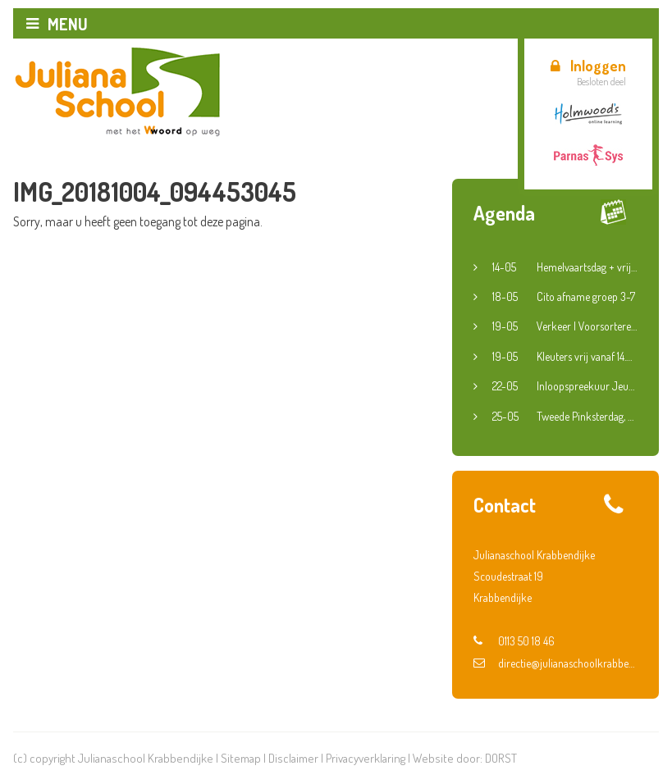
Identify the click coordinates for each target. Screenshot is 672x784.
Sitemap (241, 758)
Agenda (504, 213)
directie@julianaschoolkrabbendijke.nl (555, 663)
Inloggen (588, 66)
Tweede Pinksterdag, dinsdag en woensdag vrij (565, 417)
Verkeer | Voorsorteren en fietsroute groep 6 (565, 326)
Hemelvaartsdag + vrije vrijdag (565, 267)
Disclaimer (293, 758)
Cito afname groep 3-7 (564, 297)
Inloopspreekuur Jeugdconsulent (565, 386)
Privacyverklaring (366, 758)
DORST (501, 758)
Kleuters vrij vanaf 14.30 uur (565, 357)
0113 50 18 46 (514, 641)
